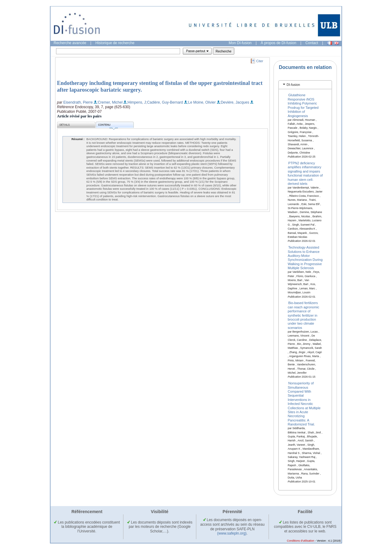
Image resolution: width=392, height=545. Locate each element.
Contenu (108, 126)
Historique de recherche (115, 43)
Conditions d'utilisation (301, 541)
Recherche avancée (70, 43)
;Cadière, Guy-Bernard (165, 102)
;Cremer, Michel (110, 102)
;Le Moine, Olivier (201, 102)
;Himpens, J (136, 102)
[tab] (305, 85)
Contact (312, 43)
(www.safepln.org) (232, 533)
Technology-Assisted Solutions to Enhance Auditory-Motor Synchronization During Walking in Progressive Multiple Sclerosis (305, 258)
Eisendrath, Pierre (78, 102)
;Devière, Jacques (235, 102)
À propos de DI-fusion (278, 43)
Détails (65, 125)
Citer (260, 61)
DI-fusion (293, 85)
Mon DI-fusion (240, 43)
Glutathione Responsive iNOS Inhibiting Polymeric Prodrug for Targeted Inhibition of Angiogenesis (303, 105)
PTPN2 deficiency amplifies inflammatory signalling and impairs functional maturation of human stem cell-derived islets (305, 173)
